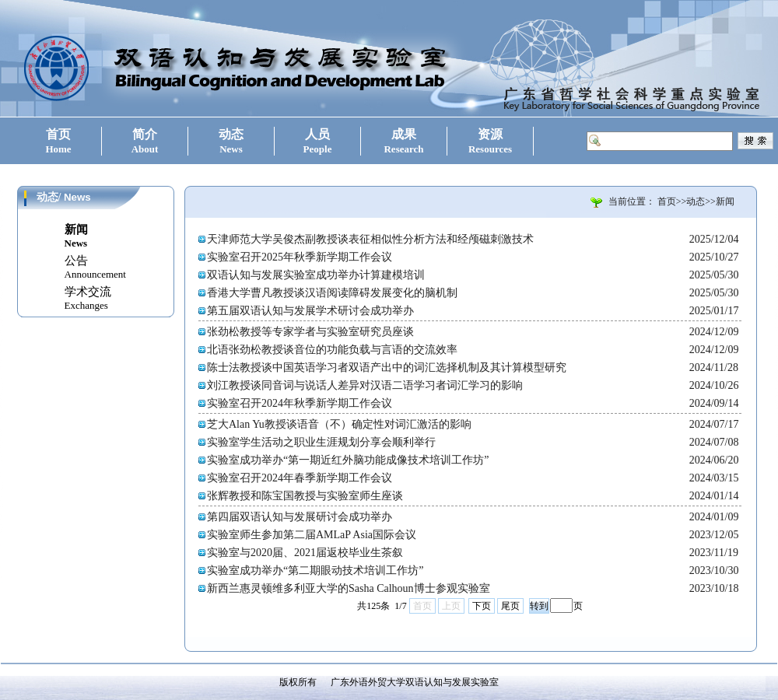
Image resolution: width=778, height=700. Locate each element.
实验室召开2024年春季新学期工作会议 (300, 478)
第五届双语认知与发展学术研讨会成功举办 (310, 311)
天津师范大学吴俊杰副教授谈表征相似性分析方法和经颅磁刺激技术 (370, 239)
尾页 (510, 606)
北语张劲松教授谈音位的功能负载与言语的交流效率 (332, 350)
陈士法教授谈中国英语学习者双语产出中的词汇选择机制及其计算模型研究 (387, 367)
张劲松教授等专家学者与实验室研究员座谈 (310, 332)
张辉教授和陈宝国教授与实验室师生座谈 (305, 496)
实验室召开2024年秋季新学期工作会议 (300, 403)
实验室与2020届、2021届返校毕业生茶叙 (305, 553)
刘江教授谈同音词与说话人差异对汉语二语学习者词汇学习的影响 (365, 385)
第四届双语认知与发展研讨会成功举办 (300, 517)
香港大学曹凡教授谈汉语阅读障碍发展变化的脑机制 (332, 293)
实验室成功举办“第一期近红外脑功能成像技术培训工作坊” (348, 460)
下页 (482, 606)
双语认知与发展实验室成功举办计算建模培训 (316, 275)
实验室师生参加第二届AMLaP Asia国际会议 (312, 535)
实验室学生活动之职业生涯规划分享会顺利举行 (321, 442)
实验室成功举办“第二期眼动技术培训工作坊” (315, 570)
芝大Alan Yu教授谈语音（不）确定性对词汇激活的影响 (339, 424)
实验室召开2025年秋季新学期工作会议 (300, 257)
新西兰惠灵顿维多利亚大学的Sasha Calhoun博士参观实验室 (349, 588)
